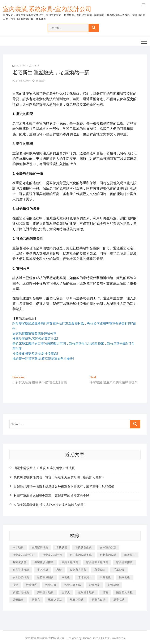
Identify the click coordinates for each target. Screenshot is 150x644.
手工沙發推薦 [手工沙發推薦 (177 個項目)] (21, 577)
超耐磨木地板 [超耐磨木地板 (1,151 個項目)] (86, 592)
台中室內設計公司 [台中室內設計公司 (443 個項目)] (23, 555)
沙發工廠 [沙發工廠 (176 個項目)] (51, 585)
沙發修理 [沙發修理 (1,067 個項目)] (32, 585)
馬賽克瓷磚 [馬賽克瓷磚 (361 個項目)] (77, 600)
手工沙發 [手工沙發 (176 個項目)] (119, 570)
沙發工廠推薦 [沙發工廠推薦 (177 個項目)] (73, 585)
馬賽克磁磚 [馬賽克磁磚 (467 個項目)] (98, 600)
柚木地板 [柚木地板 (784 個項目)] (124, 577)
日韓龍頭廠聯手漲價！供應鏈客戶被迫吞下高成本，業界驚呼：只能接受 (64, 486)
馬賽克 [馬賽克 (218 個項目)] (36, 600)
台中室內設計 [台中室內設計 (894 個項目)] (108, 547)
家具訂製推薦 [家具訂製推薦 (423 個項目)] (124, 562)
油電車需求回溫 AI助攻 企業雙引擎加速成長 (44, 468)
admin (27, 81)
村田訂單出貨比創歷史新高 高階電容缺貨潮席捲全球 (51, 496)
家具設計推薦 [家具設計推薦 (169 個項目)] (21, 570)
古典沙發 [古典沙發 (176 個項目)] (62, 547)
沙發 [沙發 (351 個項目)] (15, 585)
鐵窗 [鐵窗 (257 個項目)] (105, 592)
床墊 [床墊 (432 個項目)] (59, 570)
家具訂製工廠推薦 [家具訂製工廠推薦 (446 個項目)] (97, 562)
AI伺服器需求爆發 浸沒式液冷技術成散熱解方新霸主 (50, 505)
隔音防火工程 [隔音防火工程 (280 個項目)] (124, 592)
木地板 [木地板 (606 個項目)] (66, 577)
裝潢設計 (41, 81)
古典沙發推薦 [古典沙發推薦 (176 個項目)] (83, 547)
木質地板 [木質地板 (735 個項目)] (105, 577)
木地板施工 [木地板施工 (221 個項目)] (85, 577)
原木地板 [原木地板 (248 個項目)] (18, 547)
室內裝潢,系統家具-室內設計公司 (47, 9)
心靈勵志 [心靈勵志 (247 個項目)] (100, 570)
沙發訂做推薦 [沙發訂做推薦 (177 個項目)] (21, 592)
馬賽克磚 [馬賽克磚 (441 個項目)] (119, 600)
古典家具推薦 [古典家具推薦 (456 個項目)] (40, 547)
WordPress (118, 638)
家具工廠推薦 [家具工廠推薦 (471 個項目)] (70, 562)
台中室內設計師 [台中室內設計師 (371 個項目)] (52, 555)
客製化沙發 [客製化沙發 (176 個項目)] (19, 562)
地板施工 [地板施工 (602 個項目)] (130, 555)
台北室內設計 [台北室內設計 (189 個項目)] (108, 555)
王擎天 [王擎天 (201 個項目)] (66, 592)
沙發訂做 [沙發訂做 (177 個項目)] (113, 585)
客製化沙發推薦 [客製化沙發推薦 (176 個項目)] (44, 562)
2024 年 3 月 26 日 (26, 66)
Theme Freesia (92, 638)
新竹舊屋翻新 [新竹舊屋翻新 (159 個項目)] (45, 577)
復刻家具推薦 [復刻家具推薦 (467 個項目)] (78, 570)
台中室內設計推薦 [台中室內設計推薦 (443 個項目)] (81, 555)
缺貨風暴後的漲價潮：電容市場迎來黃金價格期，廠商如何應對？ (59, 477)
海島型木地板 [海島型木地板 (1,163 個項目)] (45, 592)
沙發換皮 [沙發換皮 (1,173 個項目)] (94, 585)
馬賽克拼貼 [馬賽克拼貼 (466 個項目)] (55, 600)
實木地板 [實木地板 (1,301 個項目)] (43, 570)
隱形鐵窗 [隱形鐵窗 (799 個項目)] (18, 600)
